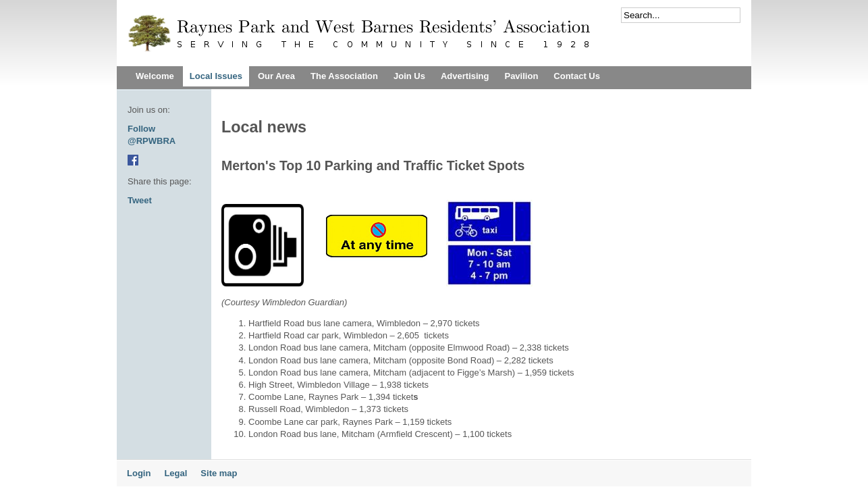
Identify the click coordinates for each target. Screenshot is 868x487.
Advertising (465, 76)
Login (139, 473)
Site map (219, 473)
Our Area (276, 76)
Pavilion (521, 76)
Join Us (409, 76)
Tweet (140, 200)
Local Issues (216, 76)
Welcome (155, 76)
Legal (175, 473)
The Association (344, 76)
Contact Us (577, 76)
